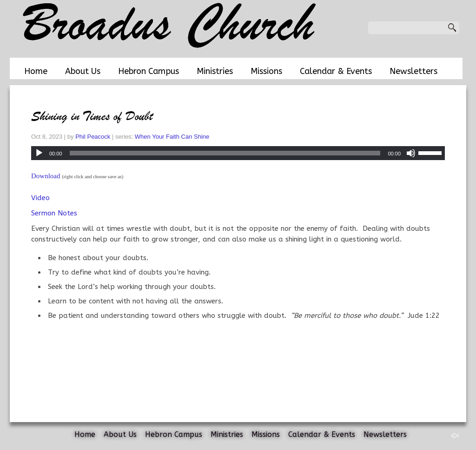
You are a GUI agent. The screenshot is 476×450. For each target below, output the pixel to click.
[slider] (225, 153)
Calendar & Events (336, 71)
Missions (266, 71)
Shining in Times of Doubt (92, 116)
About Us (83, 71)
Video (40, 198)
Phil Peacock (93, 137)
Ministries (215, 71)
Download (46, 176)
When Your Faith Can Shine (172, 137)
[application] (238, 153)
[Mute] (411, 153)
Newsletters (413, 71)
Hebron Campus (149, 71)
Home (36, 71)
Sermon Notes (54, 213)
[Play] (39, 153)
